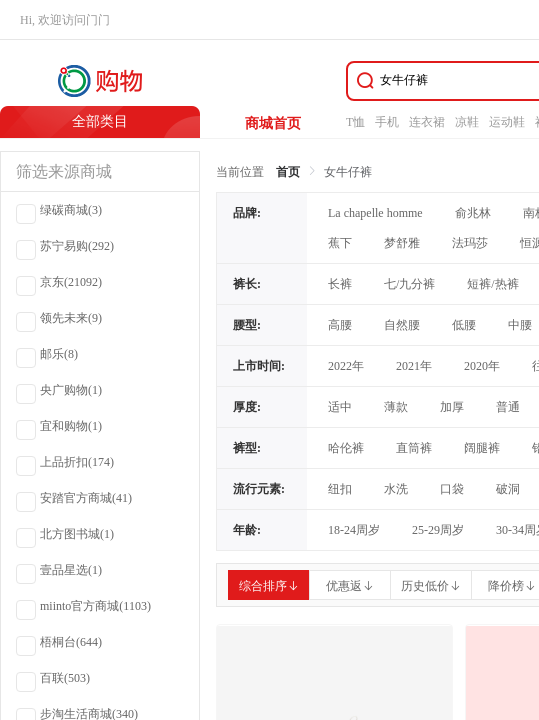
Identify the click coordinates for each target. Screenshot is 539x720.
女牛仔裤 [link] (348, 172)
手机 (387, 122)
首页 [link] (288, 172)
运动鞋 (507, 122)
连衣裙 (427, 122)
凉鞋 (467, 122)
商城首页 (273, 123)
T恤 (355, 122)
